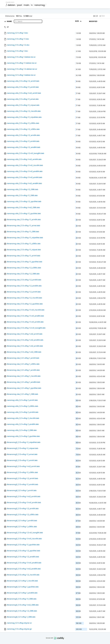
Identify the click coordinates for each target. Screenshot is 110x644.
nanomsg (40, 5)
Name (10, 21)
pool (19, 5)
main (27, 5)
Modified (93, 21)
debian (11, 5)
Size (79, 21)
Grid (102, 16)
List (96, 16)
